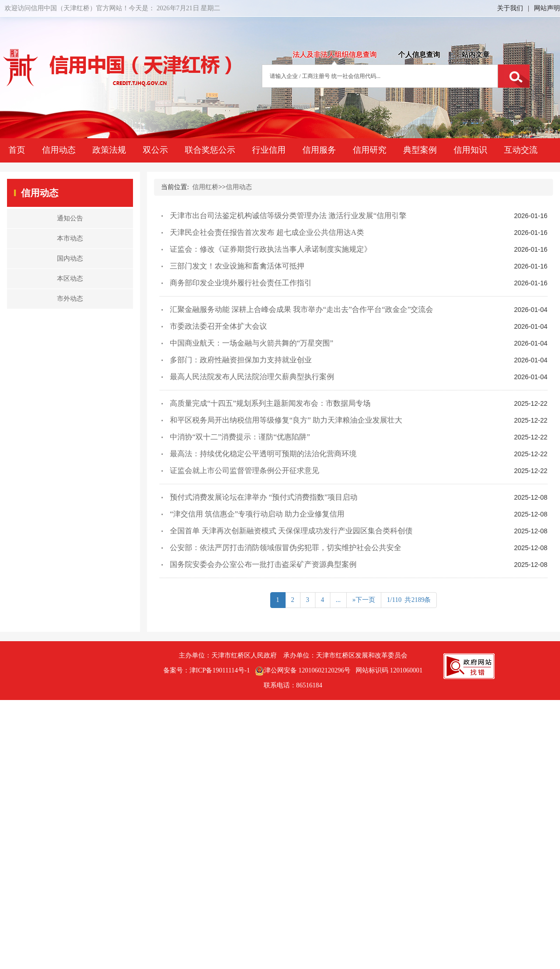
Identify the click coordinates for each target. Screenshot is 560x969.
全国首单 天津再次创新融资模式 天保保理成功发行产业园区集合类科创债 (291, 531)
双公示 (155, 150)
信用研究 (370, 150)
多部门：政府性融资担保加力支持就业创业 (241, 360)
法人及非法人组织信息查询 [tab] (335, 55)
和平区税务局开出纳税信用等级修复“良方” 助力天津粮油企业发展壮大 (286, 420)
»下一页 (364, 600)
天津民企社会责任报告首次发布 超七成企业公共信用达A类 (267, 232)
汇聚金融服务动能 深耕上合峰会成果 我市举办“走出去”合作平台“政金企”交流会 (301, 309)
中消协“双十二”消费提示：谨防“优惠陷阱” (240, 437)
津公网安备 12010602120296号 (303, 671)
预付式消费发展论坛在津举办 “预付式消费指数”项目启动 (264, 497)
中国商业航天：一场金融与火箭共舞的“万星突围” (252, 343)
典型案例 (420, 150)
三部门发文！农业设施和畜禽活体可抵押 (237, 266)
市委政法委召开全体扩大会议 (218, 326)
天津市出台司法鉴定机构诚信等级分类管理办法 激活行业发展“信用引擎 (288, 216)
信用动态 (59, 150)
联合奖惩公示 (210, 150)
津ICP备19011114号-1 (220, 670)
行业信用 (269, 150)
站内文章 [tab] (476, 55)
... (339, 600)
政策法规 (109, 150)
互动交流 (521, 150)
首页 (17, 150)
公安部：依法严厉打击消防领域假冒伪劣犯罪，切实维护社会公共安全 (286, 548)
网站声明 (547, 8)
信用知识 (470, 150)
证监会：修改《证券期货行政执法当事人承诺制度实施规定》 (271, 249)
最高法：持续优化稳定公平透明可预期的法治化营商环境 (263, 454)
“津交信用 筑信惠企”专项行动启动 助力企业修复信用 (257, 514)
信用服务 (319, 150)
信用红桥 (205, 187)
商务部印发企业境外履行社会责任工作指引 (241, 283)
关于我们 (510, 8)
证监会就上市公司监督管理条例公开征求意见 (245, 470)
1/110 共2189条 (409, 600)
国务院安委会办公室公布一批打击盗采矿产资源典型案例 (263, 564)
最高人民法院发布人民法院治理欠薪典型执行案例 (252, 377)
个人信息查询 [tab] (419, 55)
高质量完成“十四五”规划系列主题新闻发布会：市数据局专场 (270, 403)
